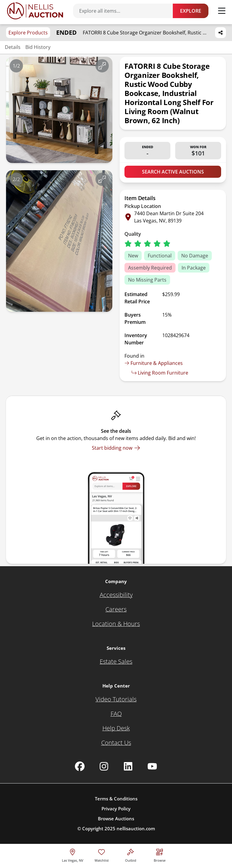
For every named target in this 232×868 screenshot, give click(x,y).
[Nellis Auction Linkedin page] (128, 766)
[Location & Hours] (116, 624)
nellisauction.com (136, 828)
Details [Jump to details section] (13, 47)
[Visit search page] (160, 855)
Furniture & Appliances (154, 363)
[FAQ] (116, 714)
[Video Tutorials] (116, 699)
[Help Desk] (116, 728)
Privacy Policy (116, 809)
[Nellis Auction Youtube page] (152, 766)
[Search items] (126, 11)
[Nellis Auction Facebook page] (80, 766)
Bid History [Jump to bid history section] (38, 47)
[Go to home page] (35, 11)
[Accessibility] (116, 595)
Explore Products (28, 33)
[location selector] (73, 855)
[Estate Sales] (116, 662)
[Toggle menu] (222, 11)
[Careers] (116, 609)
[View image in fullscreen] (102, 66)
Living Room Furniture (160, 373)
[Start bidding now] (116, 448)
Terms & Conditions (116, 799)
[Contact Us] (116, 743)
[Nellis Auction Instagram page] (104, 766)
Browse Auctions (116, 819)
